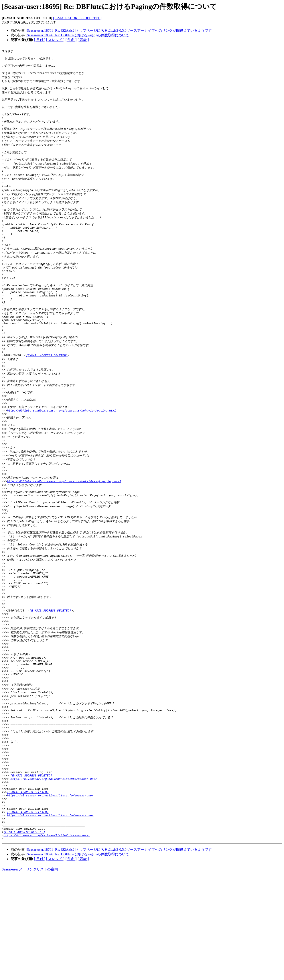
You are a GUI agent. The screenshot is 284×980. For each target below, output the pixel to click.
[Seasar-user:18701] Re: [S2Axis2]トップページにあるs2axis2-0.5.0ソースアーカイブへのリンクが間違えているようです (119, 30)
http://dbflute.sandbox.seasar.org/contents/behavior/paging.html (61, 454)
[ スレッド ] (55, 40)
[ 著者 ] (83, 40)
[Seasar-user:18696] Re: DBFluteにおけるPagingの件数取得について (77, 35)
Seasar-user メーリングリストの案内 (30, 976)
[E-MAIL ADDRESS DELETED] (77, 18)
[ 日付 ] (40, 40)
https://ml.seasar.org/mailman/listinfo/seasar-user (54, 873)
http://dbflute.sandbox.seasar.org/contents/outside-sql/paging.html (64, 532)
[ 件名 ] (71, 40)
